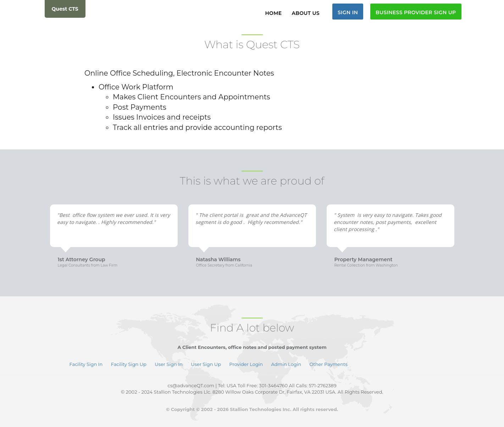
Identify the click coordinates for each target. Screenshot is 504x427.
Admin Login (286, 364)
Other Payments (328, 364)
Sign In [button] (348, 12)
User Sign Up (206, 364)
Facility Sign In (87, 364)
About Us (306, 13)
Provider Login (246, 364)
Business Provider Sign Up (416, 12)
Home (273, 13)
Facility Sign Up (129, 364)
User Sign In (168, 364)
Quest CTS (65, 9)
